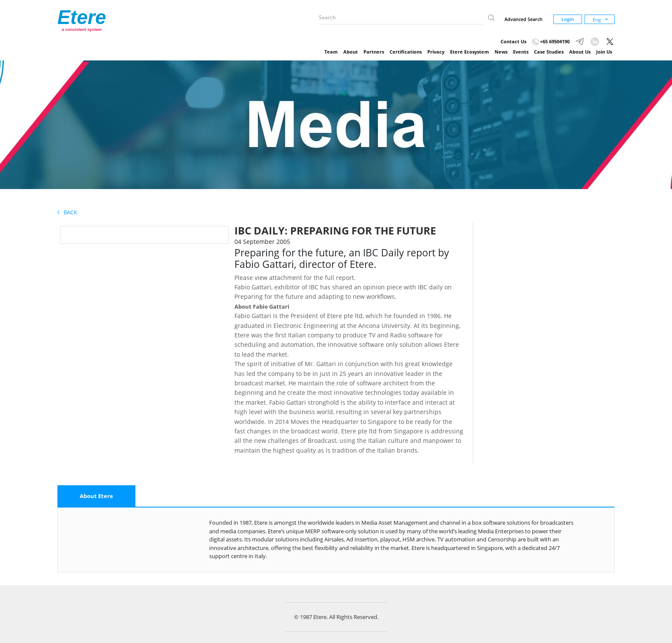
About (351, 52)
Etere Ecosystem (469, 52)
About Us (580, 52)
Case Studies (549, 52)
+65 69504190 (551, 41)
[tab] (96, 496)
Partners (374, 52)
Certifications (406, 52)
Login (568, 19)
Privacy (436, 52)
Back (67, 212)
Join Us (604, 52)
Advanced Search (523, 19)
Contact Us (513, 41)
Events (521, 52)
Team (331, 52)
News (501, 52)
